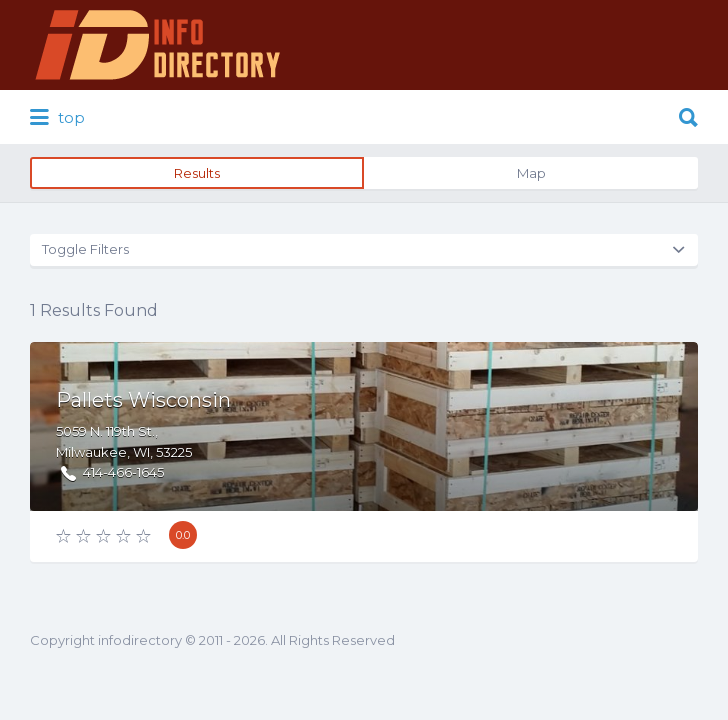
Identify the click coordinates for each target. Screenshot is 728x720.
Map (531, 173)
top (57, 118)
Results (197, 173)
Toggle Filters (85, 249)
